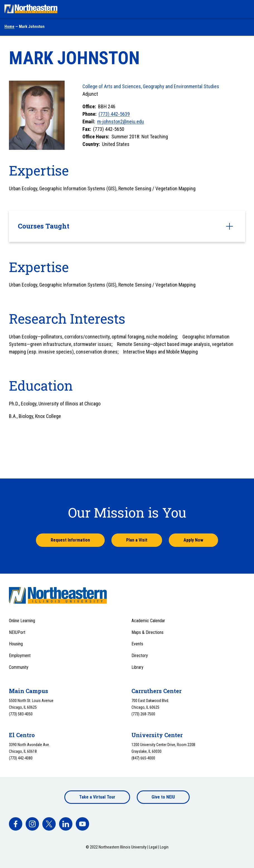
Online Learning (22, 621)
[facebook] (16, 824)
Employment (20, 656)
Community (19, 667)
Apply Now (193, 540)
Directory (140, 656)
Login (164, 847)
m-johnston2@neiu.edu (121, 122)
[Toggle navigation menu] (245, 9)
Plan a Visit (137, 540)
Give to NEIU (163, 797)
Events (137, 644)
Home (9, 27)
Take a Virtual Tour (97, 797)
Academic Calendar (148, 621)
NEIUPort (17, 632)
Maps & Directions (147, 632)
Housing (16, 644)
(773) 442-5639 (114, 114)
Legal (153, 847)
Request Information (70, 540)
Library (137, 667)
